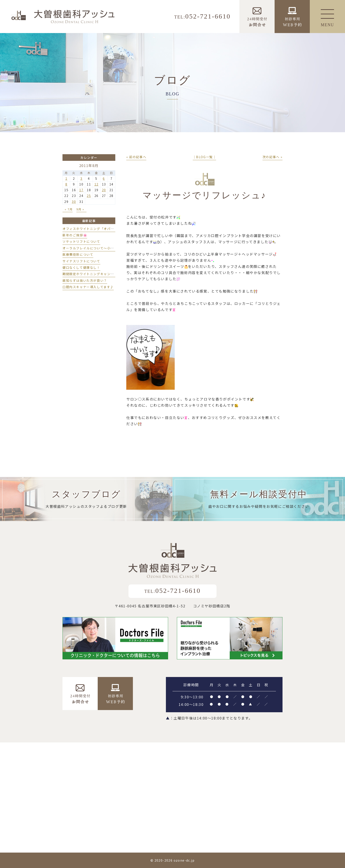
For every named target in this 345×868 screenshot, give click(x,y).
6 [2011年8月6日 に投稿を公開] (104, 178)
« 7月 (69, 209)
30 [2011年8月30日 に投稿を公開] (74, 202)
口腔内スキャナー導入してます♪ (88, 287)
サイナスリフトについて (81, 261)
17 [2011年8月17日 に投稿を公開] (81, 190)
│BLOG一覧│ (205, 157)
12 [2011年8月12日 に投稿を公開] (96, 184)
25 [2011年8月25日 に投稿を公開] (89, 196)
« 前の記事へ (136, 157)
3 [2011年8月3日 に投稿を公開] (81, 178)
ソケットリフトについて (81, 241)
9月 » (80, 209)
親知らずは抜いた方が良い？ (85, 280)
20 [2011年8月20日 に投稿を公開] (104, 190)
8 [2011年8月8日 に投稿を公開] (66, 184)
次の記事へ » (273, 157)
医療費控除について (78, 254)
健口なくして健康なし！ (81, 267)
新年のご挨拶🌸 (75, 235)
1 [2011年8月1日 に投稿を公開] (66, 178)
